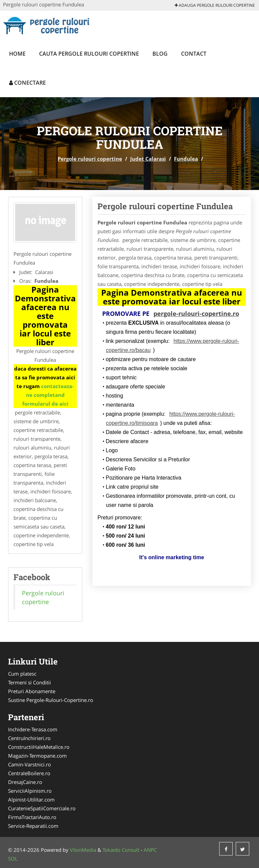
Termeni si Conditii (30, 682)
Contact (194, 54)
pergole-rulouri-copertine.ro (196, 314)
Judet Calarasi (148, 159)
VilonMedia (83, 850)
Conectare (27, 83)
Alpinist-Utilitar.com (31, 799)
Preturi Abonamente (32, 691)
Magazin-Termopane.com (37, 756)
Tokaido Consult (121, 850)
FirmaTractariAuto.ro (32, 817)
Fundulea (186, 159)
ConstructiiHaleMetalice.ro (39, 747)
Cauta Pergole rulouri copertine (89, 54)
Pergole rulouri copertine (90, 159)
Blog (160, 54)
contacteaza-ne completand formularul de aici (48, 395)
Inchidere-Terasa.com (33, 729)
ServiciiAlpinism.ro (30, 791)
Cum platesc (22, 674)
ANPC (150, 850)
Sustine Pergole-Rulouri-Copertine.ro (51, 700)
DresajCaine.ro (25, 782)
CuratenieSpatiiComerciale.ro (42, 808)
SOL (13, 859)
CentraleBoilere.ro (29, 773)
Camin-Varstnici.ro (30, 764)
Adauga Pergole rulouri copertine (215, 5)
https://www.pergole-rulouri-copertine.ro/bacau (172, 346)
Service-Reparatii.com (33, 826)
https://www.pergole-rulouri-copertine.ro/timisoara (170, 418)
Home (17, 54)
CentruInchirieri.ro (29, 738)
